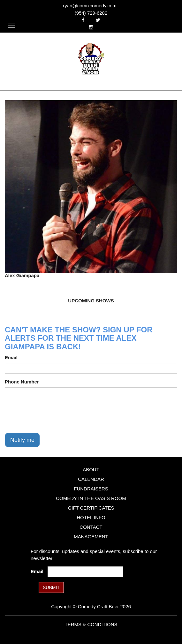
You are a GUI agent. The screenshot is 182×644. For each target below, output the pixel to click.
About (91, 470)
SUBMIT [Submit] (51, 587)
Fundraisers (91, 489)
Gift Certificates (91, 508)
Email (11, 357)
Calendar (91, 479)
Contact (91, 527)
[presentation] (53, 415)
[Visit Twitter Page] (98, 20)
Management (91, 537)
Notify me (22, 440)
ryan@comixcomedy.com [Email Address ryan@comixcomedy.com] (90, 6)
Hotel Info (91, 517)
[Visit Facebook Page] (83, 20)
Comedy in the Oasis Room (91, 498)
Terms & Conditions (91, 624)
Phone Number (22, 382)
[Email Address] (86, 572)
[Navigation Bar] (11, 26)
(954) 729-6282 (91, 13)
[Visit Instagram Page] (91, 27)
